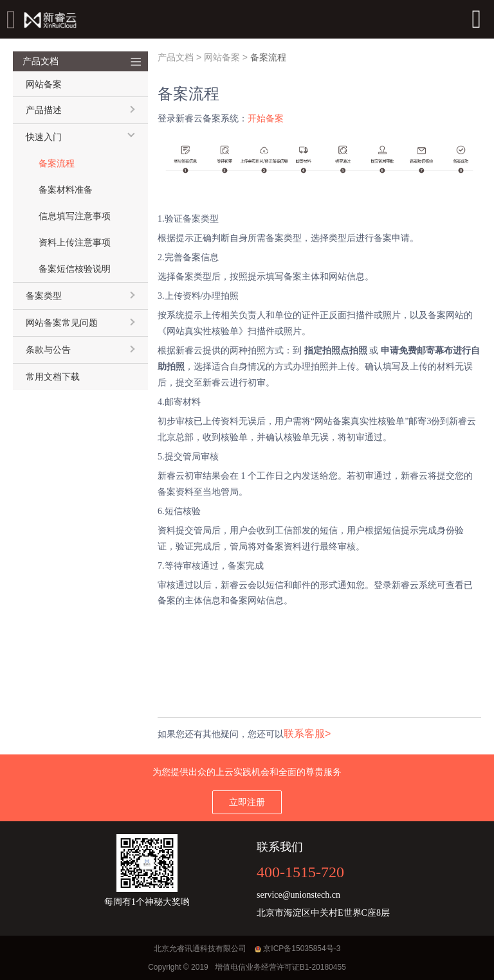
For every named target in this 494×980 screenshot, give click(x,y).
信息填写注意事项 (75, 216)
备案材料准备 (66, 190)
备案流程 (57, 164)
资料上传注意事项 (75, 243)
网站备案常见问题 (62, 323)
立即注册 (247, 802)
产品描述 (44, 110)
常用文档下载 (53, 377)
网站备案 (222, 57)
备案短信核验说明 (75, 269)
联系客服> (307, 734)
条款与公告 (48, 350)
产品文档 (176, 57)
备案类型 (44, 296)
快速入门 (44, 137)
